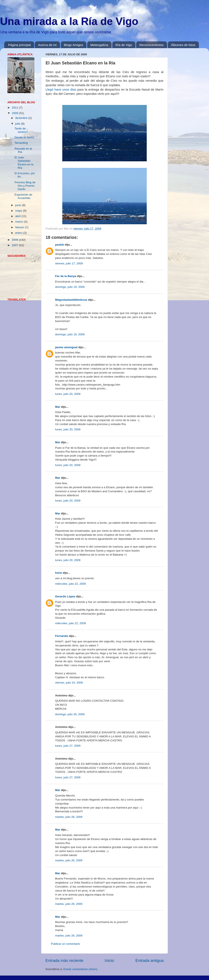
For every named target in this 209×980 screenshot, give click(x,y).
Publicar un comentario (65, 944)
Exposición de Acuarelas (23, 196)
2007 (15, 245)
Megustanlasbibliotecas (71, 300)
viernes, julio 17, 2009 (69, 263)
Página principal (20, 45)
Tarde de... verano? (21, 130)
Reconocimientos (151, 45)
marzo (20, 222)
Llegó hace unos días (61, 90)
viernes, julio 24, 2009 (69, 683)
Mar (58, 407)
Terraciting (21, 143)
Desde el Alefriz (24, 137)
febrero (20, 227)
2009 (15, 113)
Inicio (109, 960)
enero (19, 233)
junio (19, 205)
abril (18, 216)
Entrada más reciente (64, 960)
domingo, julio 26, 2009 (70, 714)
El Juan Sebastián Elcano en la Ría (24, 163)
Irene (58, 573)
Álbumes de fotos (183, 45)
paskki (60, 245)
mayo (19, 211)
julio (18, 124)
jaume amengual (66, 347)
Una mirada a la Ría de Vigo (69, 21)
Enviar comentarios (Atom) (80, 969)
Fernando (62, 636)
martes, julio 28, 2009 (69, 817)
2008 (15, 240)
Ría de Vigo (124, 45)
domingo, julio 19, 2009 (70, 287)
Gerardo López (65, 596)
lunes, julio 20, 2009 (68, 394)
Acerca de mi (47, 45)
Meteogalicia (99, 45)
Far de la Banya (66, 276)
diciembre (22, 118)
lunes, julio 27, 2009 (68, 746)
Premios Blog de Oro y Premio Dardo (25, 186)
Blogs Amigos (74, 45)
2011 (15, 108)
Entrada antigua (150, 960)
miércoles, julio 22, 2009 (71, 584)
